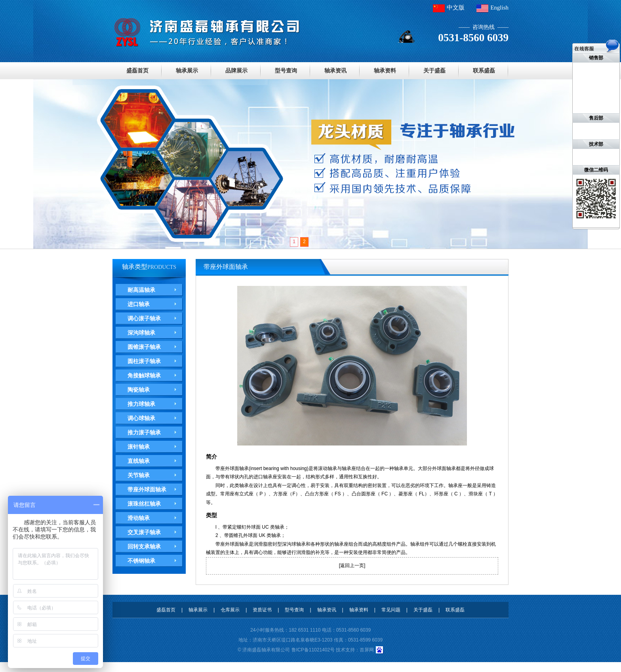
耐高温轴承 (141, 290)
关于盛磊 (434, 70)
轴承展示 (187, 70)
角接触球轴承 (144, 375)
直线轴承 (139, 461)
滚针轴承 (139, 447)
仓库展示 (230, 610)
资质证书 (262, 610)
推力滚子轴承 (144, 432)
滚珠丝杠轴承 (144, 504)
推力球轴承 (141, 404)
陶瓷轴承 (139, 390)
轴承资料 (385, 70)
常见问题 (391, 610)
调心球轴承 (141, 418)
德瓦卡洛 (4, 667)
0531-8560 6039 (353, 630)
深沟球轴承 (141, 333)
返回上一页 (352, 565)
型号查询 (286, 70)
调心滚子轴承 (144, 318)
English (499, 8)
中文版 (456, 8)
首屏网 (367, 650)
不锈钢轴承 (141, 561)
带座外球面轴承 (147, 489)
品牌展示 (236, 70)
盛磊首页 (137, 70)
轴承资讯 (335, 70)
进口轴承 (139, 304)
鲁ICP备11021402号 (313, 650)
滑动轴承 (139, 518)
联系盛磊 (484, 70)
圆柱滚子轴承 (144, 361)
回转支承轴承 (144, 546)
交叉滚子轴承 (144, 532)
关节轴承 (139, 475)
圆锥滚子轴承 (144, 347)
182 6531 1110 (305, 630)
